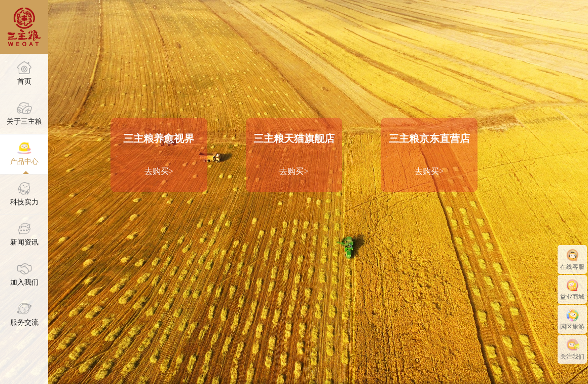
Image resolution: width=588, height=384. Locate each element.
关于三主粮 (24, 114)
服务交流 (24, 315)
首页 (24, 73)
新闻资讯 (24, 234)
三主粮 (24, 27)
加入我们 (24, 274)
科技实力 (24, 194)
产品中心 (24, 154)
